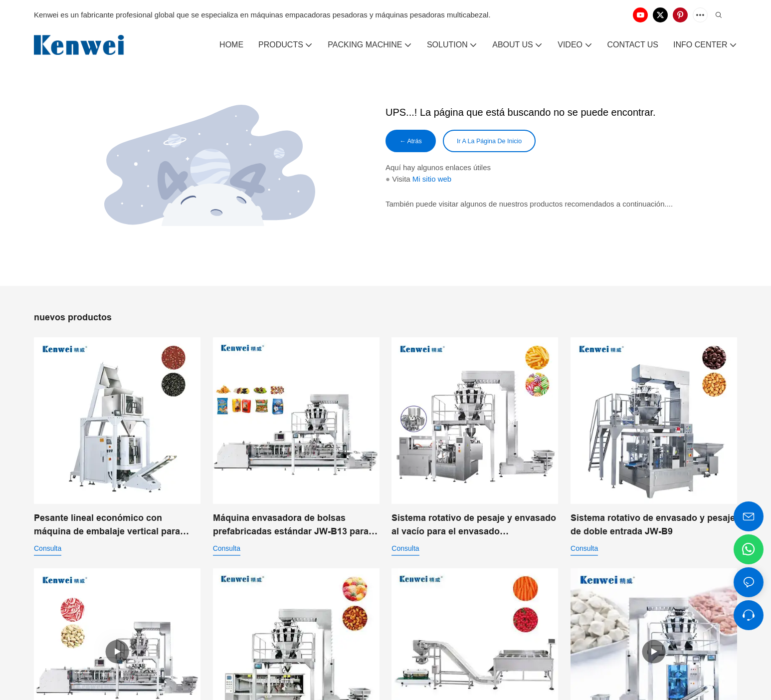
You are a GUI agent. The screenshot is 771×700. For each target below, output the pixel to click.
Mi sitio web (432, 180)
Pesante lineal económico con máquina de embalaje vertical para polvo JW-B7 (107, 526)
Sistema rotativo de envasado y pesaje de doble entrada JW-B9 (653, 525)
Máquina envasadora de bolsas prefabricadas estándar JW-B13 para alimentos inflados (291, 526)
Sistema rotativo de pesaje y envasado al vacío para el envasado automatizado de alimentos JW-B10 (474, 526)
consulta (48, 548)
